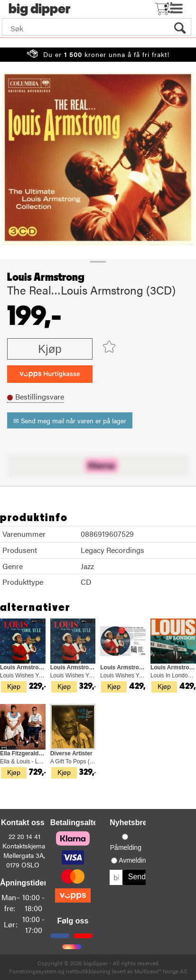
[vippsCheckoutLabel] (50, 374)
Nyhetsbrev (130, 823)
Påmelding (126, 847)
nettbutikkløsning (88, 971)
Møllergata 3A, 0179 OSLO (24, 860)
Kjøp (50, 349)
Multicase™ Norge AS (161, 971)
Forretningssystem (33, 971)
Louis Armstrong (46, 277)
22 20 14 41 (24, 836)
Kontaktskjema (24, 846)
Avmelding (134, 860)
